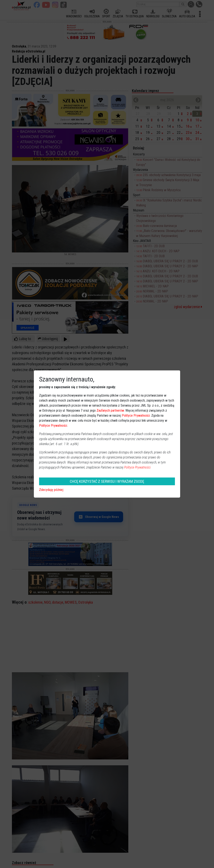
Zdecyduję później (51, 490)
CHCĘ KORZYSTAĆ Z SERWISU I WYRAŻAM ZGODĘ (107, 481)
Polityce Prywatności (136, 415)
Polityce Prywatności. (138, 467)
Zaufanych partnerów (110, 410)
